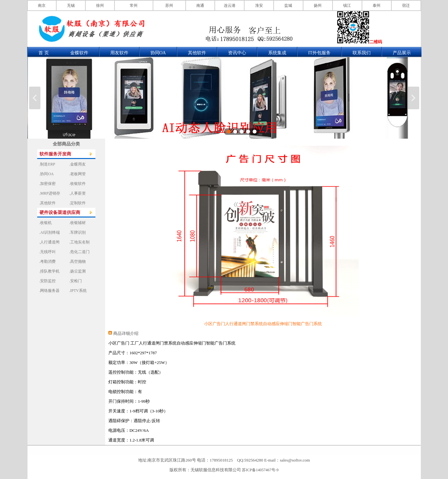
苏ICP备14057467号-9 (260, 470)
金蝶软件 (79, 53)
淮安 (259, 5)
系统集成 (277, 53)
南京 (42, 5)
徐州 (100, 5)
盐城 (288, 5)
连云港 (230, 5)
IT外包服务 (319, 53)
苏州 (169, 5)
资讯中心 (237, 53)
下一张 (414, 98)
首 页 (44, 53)
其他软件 (197, 53)
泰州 (377, 5)
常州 (134, 5)
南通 (200, 5)
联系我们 (362, 53)
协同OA (158, 53)
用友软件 (119, 53)
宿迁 (406, 5)
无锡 (71, 5)
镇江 (347, 5)
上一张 (35, 98)
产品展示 (402, 53)
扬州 (318, 5)
